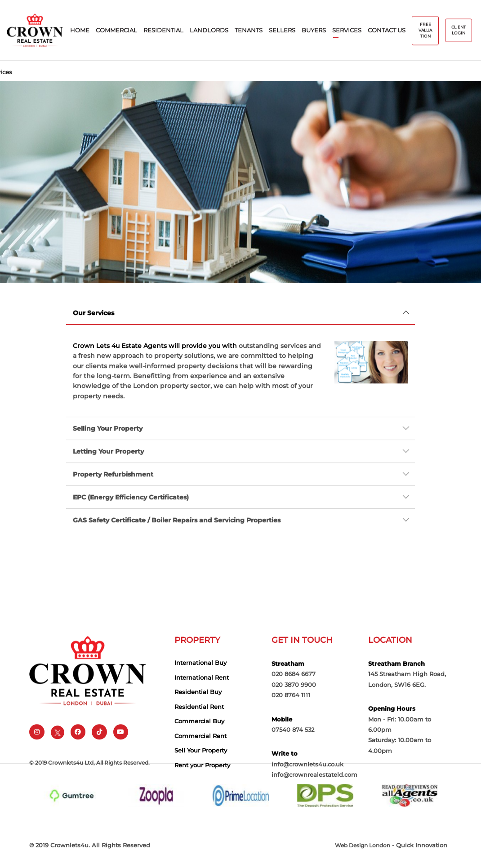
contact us (387, 31)
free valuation (425, 31)
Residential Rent (199, 737)
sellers (282, 31)
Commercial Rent (200, 766)
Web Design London (363, 849)
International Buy (200, 693)
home (80, 31)
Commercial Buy (199, 751)
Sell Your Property (201, 781)
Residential (163, 31)
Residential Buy (198, 722)
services (347, 31)
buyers (314, 31)
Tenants (249, 31)
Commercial (116, 31)
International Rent (202, 708)
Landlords (209, 31)
